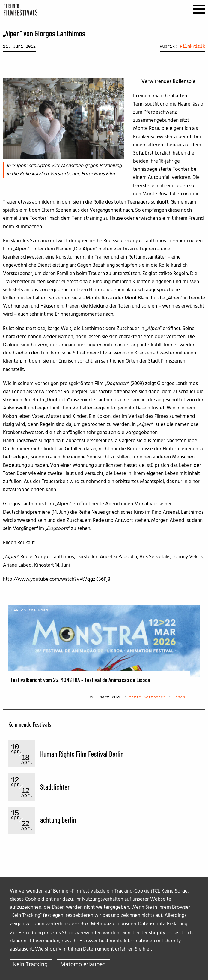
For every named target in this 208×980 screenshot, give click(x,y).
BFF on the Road (30, 610)
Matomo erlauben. (83, 965)
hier (147, 949)
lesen (179, 697)
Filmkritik (192, 47)
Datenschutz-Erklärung (163, 924)
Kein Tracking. (31, 965)
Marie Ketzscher (147, 697)
